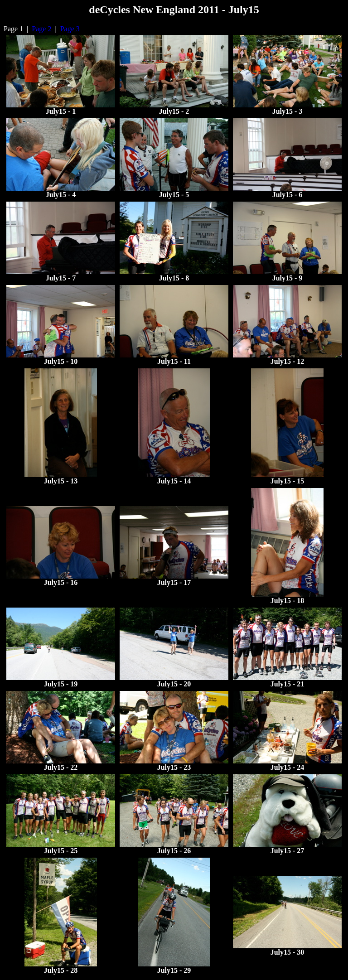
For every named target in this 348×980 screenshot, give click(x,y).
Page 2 (42, 29)
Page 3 (70, 29)
